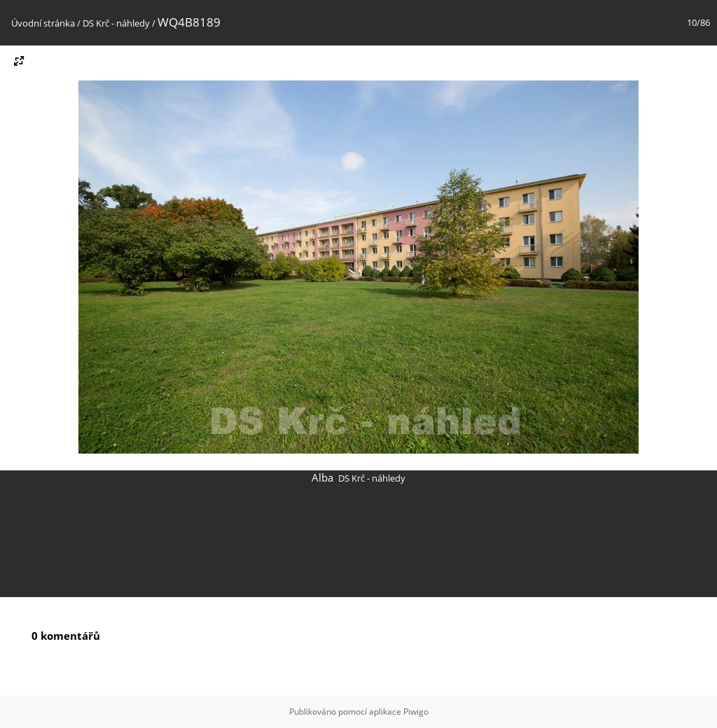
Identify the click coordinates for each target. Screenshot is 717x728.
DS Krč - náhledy (116, 23)
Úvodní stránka (43, 23)
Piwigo (416, 712)
